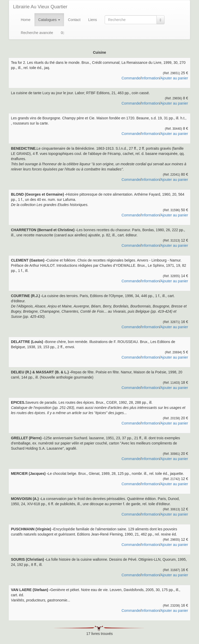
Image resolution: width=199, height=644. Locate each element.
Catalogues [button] (49, 20)
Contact (74, 20)
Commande (131, 78)
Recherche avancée (37, 33)
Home (26, 20)
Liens (93, 20)
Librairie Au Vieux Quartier (40, 7)
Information (150, 78)
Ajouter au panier (174, 78)
